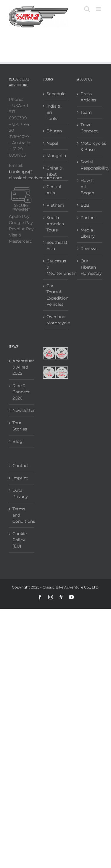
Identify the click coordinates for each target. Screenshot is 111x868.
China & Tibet (54, 171)
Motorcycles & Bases (90, 146)
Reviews (89, 249)
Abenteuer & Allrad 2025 (22, 367)
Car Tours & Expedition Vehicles (56, 295)
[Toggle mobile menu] (99, 9)
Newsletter (22, 410)
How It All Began (87, 187)
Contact (21, 466)
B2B (85, 205)
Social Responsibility (90, 165)
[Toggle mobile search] (87, 9)
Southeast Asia (56, 245)
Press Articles (88, 97)
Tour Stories (20, 426)
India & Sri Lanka (53, 112)
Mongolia (56, 156)
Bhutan (54, 131)
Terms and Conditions (22, 515)
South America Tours (55, 224)
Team (86, 112)
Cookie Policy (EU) (20, 540)
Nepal (52, 143)
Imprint (20, 478)
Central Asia (54, 190)
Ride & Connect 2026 (21, 392)
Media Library (88, 233)
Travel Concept (89, 128)
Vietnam (55, 205)
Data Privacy (20, 493)
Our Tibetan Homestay (90, 267)
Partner (88, 218)
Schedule (56, 94)
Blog (17, 441)
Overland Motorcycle (56, 320)
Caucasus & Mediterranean (56, 267)
